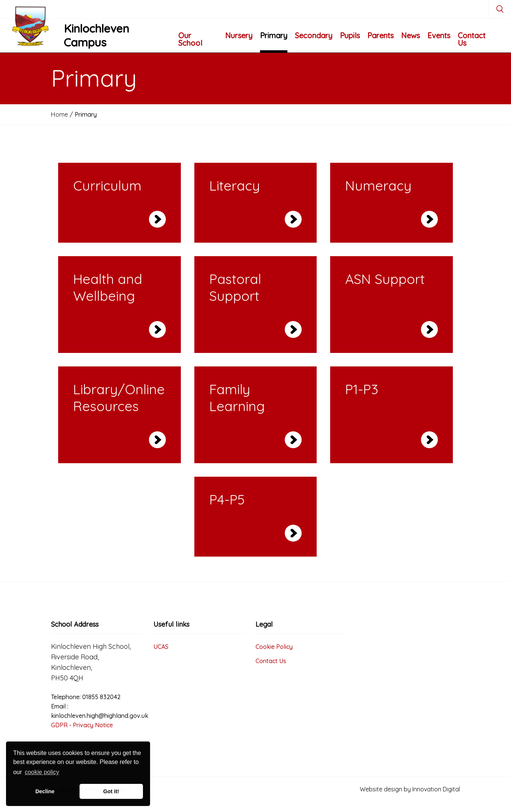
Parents (380, 35)
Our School (190, 39)
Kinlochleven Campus (96, 36)
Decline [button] (45, 791)
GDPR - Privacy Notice (82, 725)
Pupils (350, 35)
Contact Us (472, 39)
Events (439, 35)
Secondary (314, 35)
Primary (274, 35)
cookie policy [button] (42, 772)
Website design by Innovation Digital (410, 789)
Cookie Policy (274, 647)
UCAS (161, 647)
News (410, 35)
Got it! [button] (111, 791)
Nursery (239, 35)
